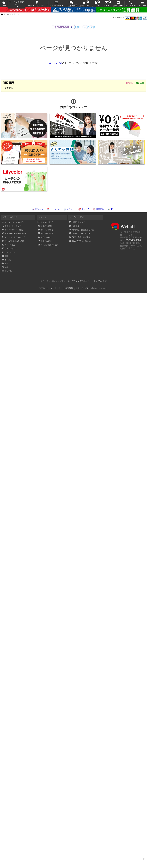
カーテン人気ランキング (37, 4)
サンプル (96, 4)
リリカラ (84, 209)
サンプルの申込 (45, 230)
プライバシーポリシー (80, 234)
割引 (5, 256)
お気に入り (84, 4)
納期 (5, 267)
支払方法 (7, 271)
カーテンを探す (16, 4)
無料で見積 (118, 4)
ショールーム (9, 252)
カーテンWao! (96, 281)
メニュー (142, 4)
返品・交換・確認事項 (80, 237)
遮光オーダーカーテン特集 (14, 234)
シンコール (54, 209)
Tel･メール (131, 4)
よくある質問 (71, 4)
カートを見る (9, 245)
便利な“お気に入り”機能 (13, 241)
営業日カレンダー (78, 222)
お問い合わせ (45, 237)
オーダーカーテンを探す (13, 222)
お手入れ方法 (45, 241)
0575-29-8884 (133, 240)
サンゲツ (38, 209)
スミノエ (69, 209)
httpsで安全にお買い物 (80, 241)
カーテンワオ (55, 63)
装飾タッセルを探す (11, 226)
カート (106, 4)
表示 (140, 83)
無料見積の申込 (45, 234)
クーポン (7, 260)
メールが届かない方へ (48, 245)
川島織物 (99, 209)
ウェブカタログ (9, 249)
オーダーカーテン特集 (12, 230)
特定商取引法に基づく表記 (81, 230)
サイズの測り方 (56, 4)
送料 (5, 264)
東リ (111, 209)
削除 (129, 83)
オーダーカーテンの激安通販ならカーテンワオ (68, 288)
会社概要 (74, 226)
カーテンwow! (74, 281)
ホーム (4, 4)
